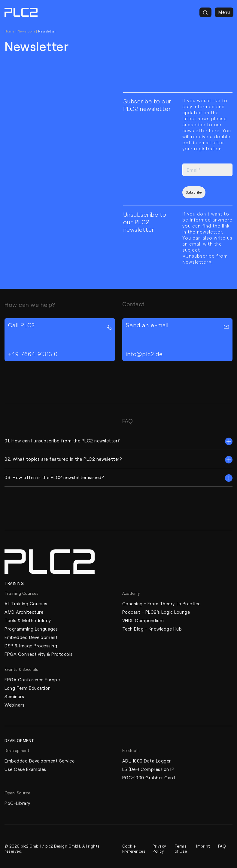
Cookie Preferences (134, 848)
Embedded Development (31, 637)
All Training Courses (26, 604)
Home (9, 31)
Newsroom (26, 31)
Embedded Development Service (39, 761)
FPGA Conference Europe (32, 680)
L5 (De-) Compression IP (148, 769)
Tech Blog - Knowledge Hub (152, 629)
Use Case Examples (25, 769)
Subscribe (194, 192)
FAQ (222, 846)
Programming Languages (31, 629)
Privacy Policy (160, 848)
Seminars (14, 696)
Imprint (203, 846)
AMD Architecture (24, 612)
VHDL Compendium (143, 620)
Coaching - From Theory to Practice (161, 604)
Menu (224, 12)
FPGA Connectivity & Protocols (39, 654)
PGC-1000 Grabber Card (149, 778)
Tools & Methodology (28, 620)
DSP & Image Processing (31, 646)
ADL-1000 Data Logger (147, 761)
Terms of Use (181, 848)
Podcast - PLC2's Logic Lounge (156, 612)
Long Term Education (28, 688)
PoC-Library (17, 803)
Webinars (14, 705)
